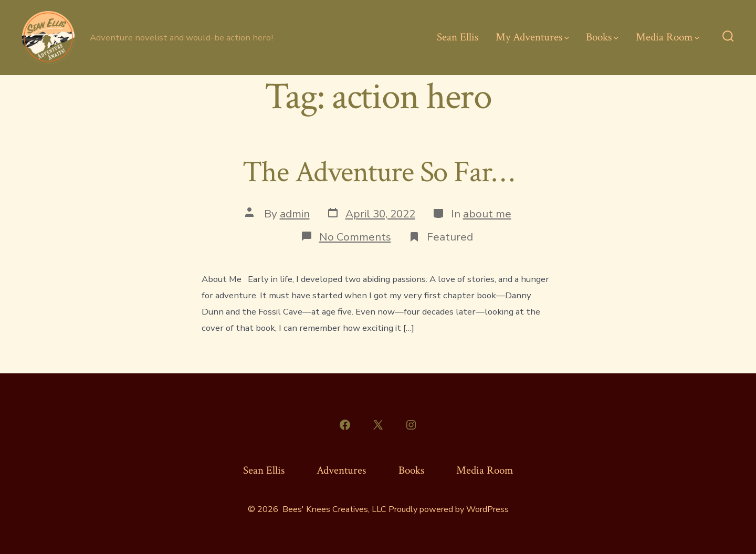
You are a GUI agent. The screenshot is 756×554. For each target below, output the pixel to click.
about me (487, 214)
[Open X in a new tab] (378, 425)
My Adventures (532, 37)
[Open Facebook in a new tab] (345, 425)
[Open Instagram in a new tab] (411, 425)
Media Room (668, 37)
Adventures (341, 470)
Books (602, 37)
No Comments (355, 237)
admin (295, 214)
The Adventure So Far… (378, 172)
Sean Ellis (458, 37)
